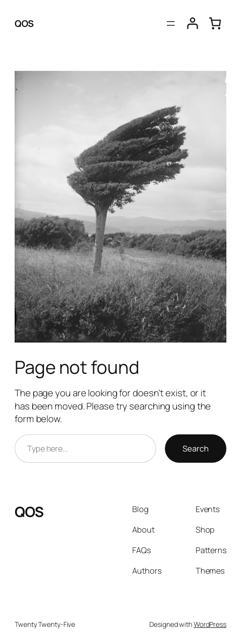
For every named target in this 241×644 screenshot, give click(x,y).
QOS (24, 23)
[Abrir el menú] (171, 23)
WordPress (210, 624)
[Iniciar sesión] (193, 23)
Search (196, 449)
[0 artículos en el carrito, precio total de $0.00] (215, 23)
